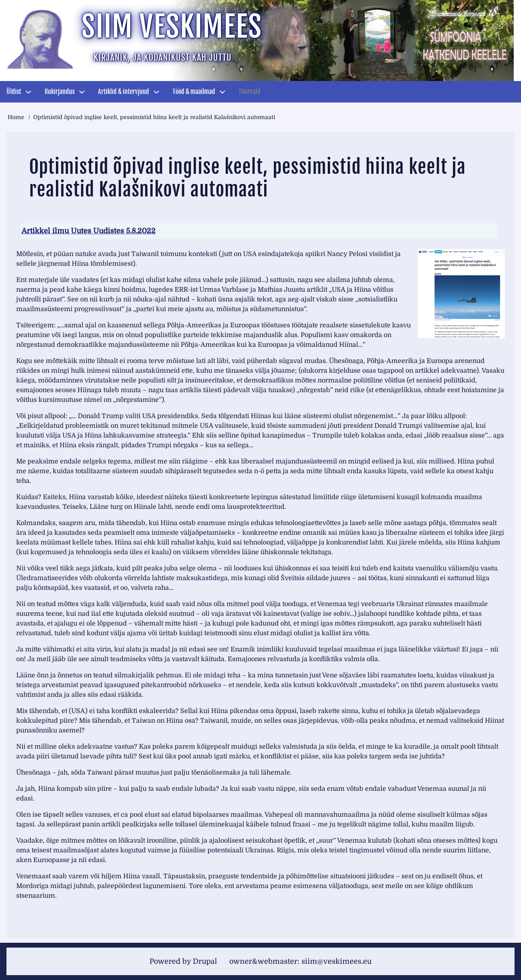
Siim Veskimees (172, 27)
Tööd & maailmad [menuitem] (194, 92)
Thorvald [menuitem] (250, 92)
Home (16, 117)
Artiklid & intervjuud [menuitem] (124, 92)
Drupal (205, 961)
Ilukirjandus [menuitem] (60, 92)
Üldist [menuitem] (14, 92)
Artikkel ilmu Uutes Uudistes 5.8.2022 (89, 231)
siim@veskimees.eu (336, 961)
